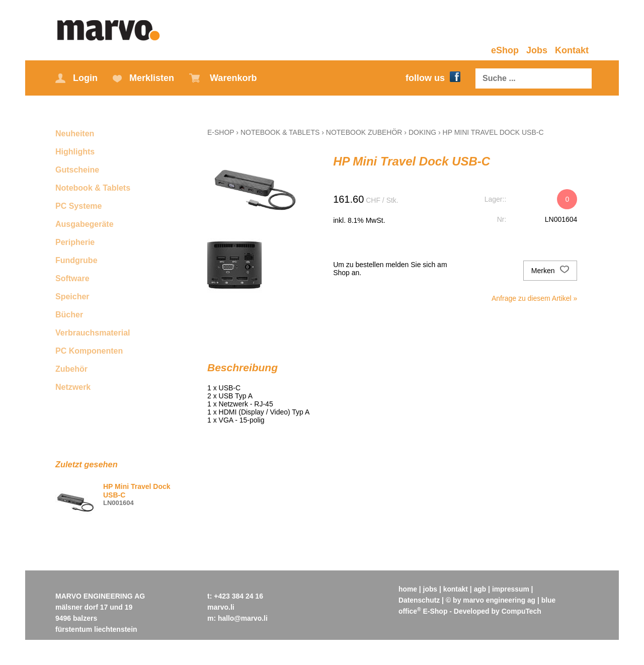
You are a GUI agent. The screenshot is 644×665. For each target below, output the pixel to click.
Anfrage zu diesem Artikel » (534, 298)
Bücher (69, 315)
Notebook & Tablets (93, 188)
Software (72, 278)
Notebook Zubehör (364, 132)
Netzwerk (73, 387)
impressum (512, 589)
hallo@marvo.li (243, 618)
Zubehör (71, 369)
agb (481, 589)
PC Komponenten (89, 351)
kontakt (456, 589)
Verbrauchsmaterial (93, 333)
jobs (430, 589)
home (408, 589)
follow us (433, 78)
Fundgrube (76, 260)
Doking (422, 132)
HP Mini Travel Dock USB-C (493, 132)
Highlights (75, 152)
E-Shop (221, 132)
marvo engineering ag (500, 600)
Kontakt (572, 50)
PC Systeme (79, 206)
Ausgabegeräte (85, 224)
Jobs (537, 50)
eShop (505, 50)
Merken (550, 271)
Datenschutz (419, 600)
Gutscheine (77, 170)
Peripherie (75, 242)
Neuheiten (75, 134)
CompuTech (522, 611)
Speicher (72, 297)
